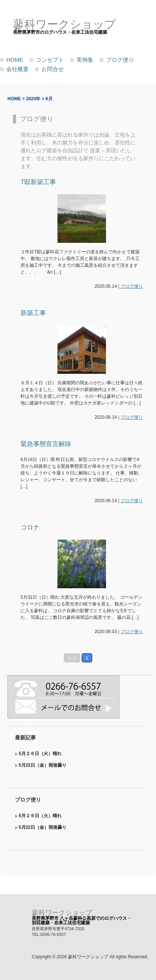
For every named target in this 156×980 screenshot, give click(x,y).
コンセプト (50, 60)
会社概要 (18, 69)
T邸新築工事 (38, 182)
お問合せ (53, 69)
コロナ (30, 527)
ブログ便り (120, 60)
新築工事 (33, 313)
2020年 (33, 99)
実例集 (85, 60)
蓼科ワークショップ (62, 913)
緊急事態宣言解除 (46, 444)
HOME (15, 60)
